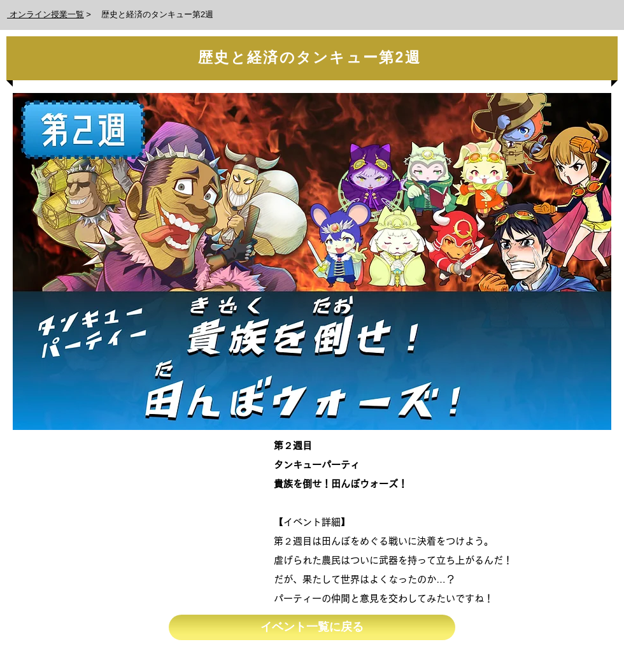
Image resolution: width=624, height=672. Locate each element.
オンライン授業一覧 (46, 14)
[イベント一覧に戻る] (312, 627)
